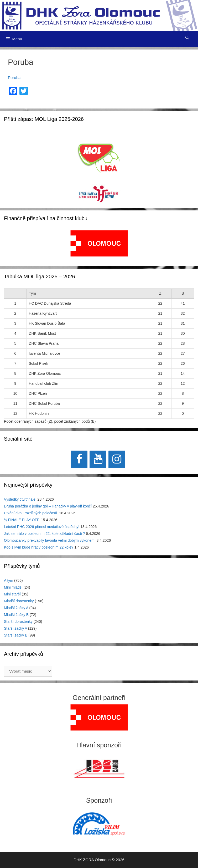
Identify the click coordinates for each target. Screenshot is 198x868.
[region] (99, 246)
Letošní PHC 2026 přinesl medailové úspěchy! (42, 527)
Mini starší (12, 594)
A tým (9, 580)
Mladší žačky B (16, 615)
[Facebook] (79, 459)
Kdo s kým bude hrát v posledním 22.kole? (39, 547)
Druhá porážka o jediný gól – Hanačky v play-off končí (48, 506)
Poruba (14, 78)
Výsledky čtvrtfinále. (20, 499)
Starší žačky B (16, 635)
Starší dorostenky (18, 622)
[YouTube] (98, 459)
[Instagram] (117, 459)
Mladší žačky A (16, 608)
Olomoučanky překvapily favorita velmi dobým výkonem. (50, 540)
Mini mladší (13, 587)
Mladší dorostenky (19, 601)
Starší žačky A (15, 628)
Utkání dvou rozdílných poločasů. (31, 513)
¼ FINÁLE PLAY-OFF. (22, 520)
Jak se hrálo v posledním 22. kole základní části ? (44, 534)
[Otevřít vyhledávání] (187, 38)
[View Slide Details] (99, 243)
